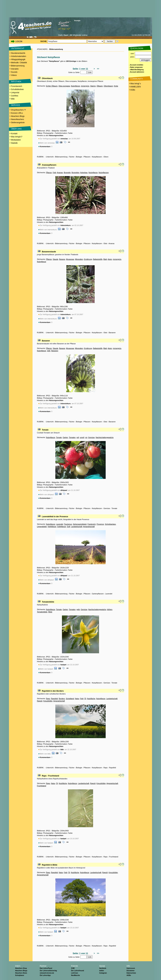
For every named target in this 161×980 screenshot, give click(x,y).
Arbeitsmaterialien (19, 56)
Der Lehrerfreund (78, 971)
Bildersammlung (18, 66)
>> (98, 69)
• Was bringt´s (135, 84)
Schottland (70, 699)
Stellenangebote (18, 123)
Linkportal (15, 93)
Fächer (72, 157)
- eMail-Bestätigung (136, 70)
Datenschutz (131, 973)
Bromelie (67, 173)
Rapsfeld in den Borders (53, 691)
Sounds (14, 72)
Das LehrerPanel (46, 968)
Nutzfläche (91, 699)
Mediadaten (16, 140)
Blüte (50, 612)
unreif (82, 437)
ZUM (73, 968)
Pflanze (49, 173)
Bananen (112, 333)
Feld (54, 173)
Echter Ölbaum (52, 86)
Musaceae (70, 259)
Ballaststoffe (98, 259)
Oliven (106, 157)
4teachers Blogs (18, 116)
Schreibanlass (110, 524)
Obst (105, 243)
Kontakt (14, 134)
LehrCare (75, 973)
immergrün (85, 86)
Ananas (60, 173)
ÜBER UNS (16, 129)
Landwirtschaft (77, 527)
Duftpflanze (62, 527)
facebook (103, 968)
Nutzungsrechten (56, 135)
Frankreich (92, 524)
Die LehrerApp (45, 975)
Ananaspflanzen (49, 165)
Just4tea (15, 96)
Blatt (105, 259)
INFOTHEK (16, 81)
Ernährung (88, 259)
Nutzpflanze (75, 86)
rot (86, 437)
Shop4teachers (18, 110)
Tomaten (72, 437)
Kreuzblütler (48, 701)
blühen (110, 609)
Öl (85, 699)
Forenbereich (17, 86)
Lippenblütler (42, 527)
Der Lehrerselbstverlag (48, 971)
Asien (110, 259)
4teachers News (21, 973)
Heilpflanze (52, 527)
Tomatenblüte (48, 602)
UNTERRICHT (18, 48)
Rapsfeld (54, 699)
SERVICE (15, 105)
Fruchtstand (42, 786)
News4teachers (18, 119)
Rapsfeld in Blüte (50, 865)
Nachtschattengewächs (105, 437)
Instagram (103, 973)
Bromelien (75, 173)
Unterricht (50, 157)
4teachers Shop (21, 968)
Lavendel (60, 524)
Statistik (14, 143)
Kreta (116, 86)
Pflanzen (87, 157)
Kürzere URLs (17, 113)
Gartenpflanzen (98, 594)
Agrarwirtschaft (89, 527)
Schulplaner (20, 975)
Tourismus (68, 524)
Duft (69, 527)
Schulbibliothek (17, 89)
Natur (77, 699)
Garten (65, 437)
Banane (62, 259)
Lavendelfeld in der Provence (55, 517)
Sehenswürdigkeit (80, 524)
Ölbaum (100, 86)
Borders (62, 699)
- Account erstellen (136, 65)
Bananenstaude (49, 252)
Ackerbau (84, 173)
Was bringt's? (17, 137)
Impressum (131, 968)
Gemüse (92, 437)
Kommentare (45, 146)
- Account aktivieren (137, 72)
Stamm (93, 86)
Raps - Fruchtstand (50, 776)
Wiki (13, 99)
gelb (49, 351)
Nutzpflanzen (97, 157)
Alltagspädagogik (18, 59)
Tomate (45, 430)
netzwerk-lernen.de (47, 973)
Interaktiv (15, 69)
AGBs (129, 975)
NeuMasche (75, 975)
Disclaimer (131, 971)
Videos (14, 75)
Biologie (79, 157)
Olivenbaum (47, 78)
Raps (48, 699)
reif (78, 437)
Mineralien (79, 259)
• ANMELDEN (135, 87)
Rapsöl (40, 701)
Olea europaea (64, 86)
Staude (55, 259)
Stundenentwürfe (18, 53)
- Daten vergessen (136, 67)
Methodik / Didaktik (19, 63)
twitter (102, 971)
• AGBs (132, 90)
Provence (100, 524)
